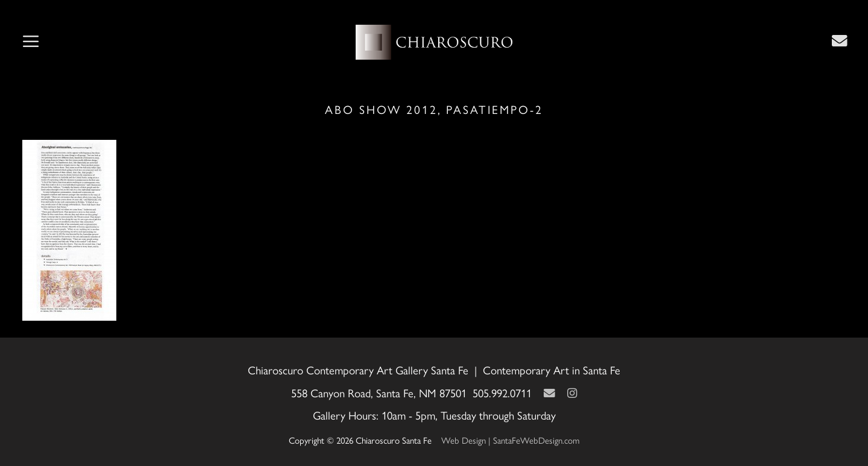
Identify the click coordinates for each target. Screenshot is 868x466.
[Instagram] (572, 393)
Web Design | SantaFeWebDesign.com (511, 440)
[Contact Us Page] (840, 40)
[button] (31, 42)
